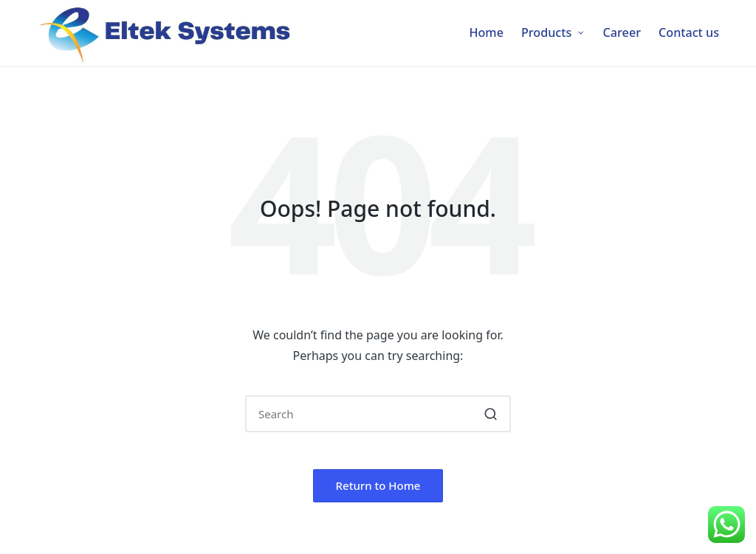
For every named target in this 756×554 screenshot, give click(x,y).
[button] (491, 414)
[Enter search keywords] (378, 414)
